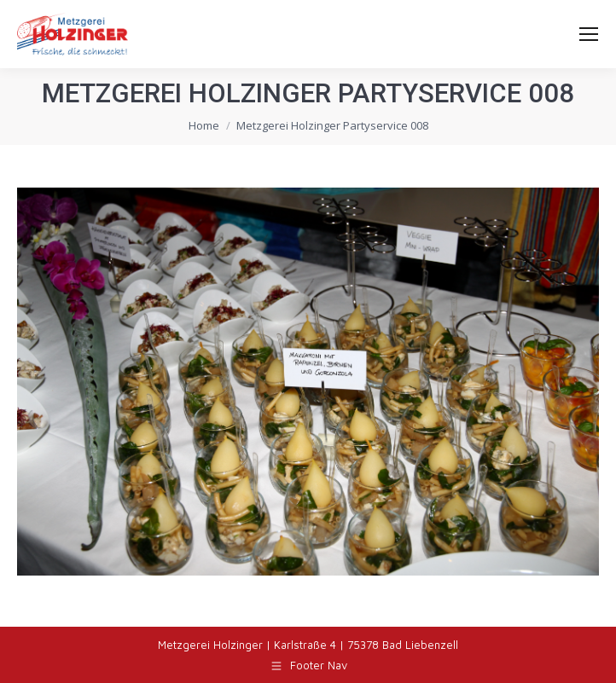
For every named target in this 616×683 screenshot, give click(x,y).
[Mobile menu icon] (589, 34)
